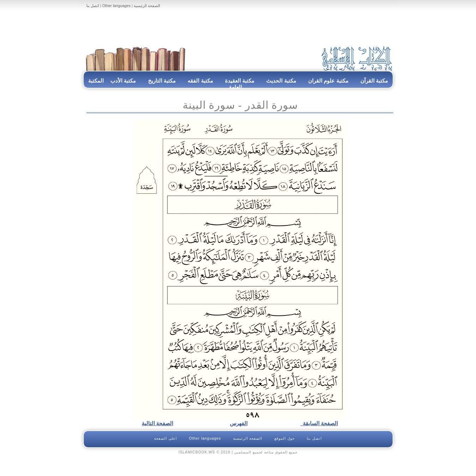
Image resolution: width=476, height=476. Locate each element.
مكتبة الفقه (200, 81)
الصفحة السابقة (319, 423)
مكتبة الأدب (123, 81)
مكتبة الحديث (281, 81)
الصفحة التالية (157, 423)
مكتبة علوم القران (328, 81)
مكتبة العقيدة (239, 81)
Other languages (116, 6)
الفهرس (239, 423)
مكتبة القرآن (374, 81)
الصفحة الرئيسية (147, 6)
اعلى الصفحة (166, 438)
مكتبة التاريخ (162, 81)
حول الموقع (285, 438)
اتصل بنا (93, 6)
